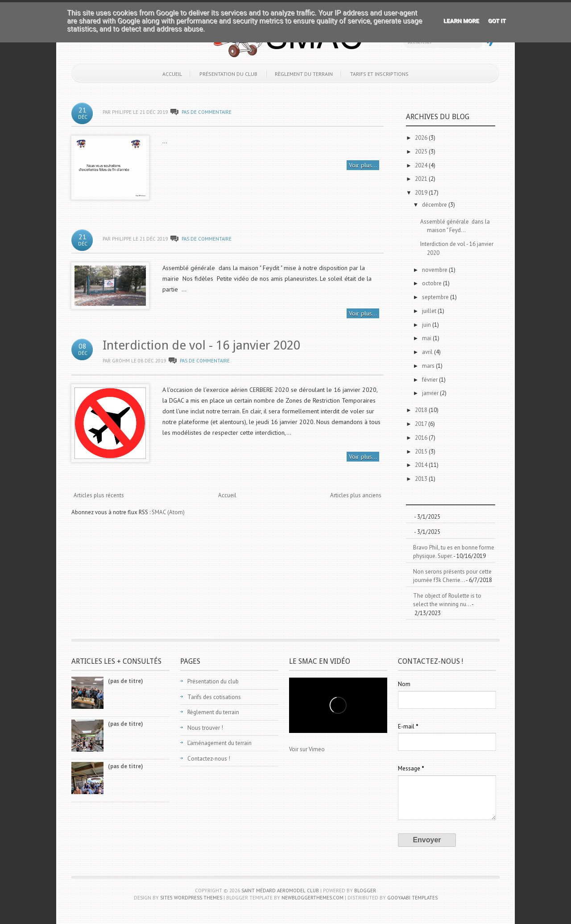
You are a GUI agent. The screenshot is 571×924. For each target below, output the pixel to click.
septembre (436, 297)
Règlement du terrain (304, 74)
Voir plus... (363, 165)
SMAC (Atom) (168, 512)
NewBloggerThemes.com (312, 898)
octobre (432, 283)
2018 (422, 410)
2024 (422, 165)
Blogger (365, 891)
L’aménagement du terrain (219, 743)
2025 (422, 152)
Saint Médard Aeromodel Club (280, 891)
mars (429, 366)
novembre (435, 270)
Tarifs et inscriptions (379, 74)
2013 (422, 479)
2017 (422, 424)
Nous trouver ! (205, 728)
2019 (422, 193)
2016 (422, 438)
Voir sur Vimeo (307, 749)
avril (428, 352)
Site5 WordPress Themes (191, 898)
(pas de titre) (126, 681)
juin (427, 325)
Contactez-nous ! (209, 759)
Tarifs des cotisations (214, 697)
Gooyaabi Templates (412, 898)
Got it (497, 21)
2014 (422, 465)
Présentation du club (228, 74)
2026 (422, 138)
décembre (435, 205)
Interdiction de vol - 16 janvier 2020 (201, 345)
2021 (422, 179)
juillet (430, 311)
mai (427, 338)
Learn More (461, 21)
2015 (422, 452)
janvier (431, 393)
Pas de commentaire (207, 112)
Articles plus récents (99, 495)
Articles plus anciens (356, 495)
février (430, 380)
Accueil (172, 74)
